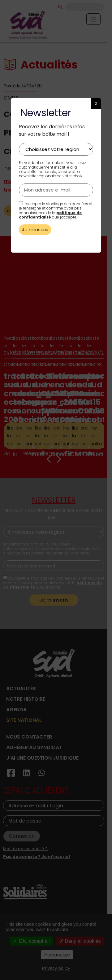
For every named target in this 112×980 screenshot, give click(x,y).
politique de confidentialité (50, 215)
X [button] (96, 103)
